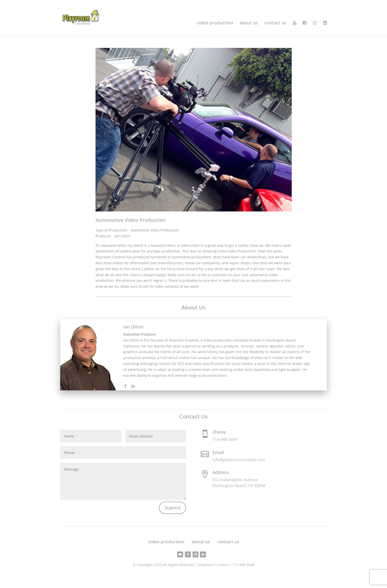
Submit (173, 508)
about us (249, 23)
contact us (275, 23)
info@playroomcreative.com (239, 460)
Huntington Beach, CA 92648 (239, 486)
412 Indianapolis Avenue (235, 480)
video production (215, 23)
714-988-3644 (225, 439)
